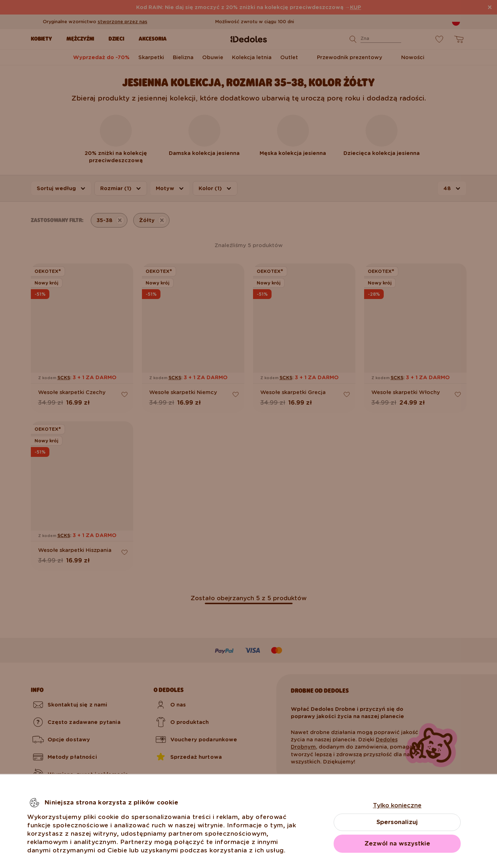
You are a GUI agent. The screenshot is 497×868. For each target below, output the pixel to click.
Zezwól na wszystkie (397, 844)
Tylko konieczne (397, 805)
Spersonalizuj (397, 822)
